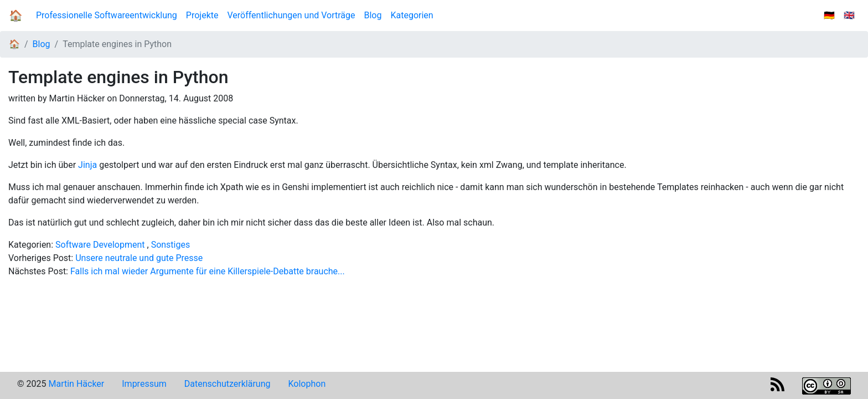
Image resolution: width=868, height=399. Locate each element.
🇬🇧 (849, 15)
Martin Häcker (76, 384)
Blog (375, 15)
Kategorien (412, 15)
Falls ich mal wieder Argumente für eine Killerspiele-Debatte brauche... (208, 271)
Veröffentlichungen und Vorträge (291, 15)
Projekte (202, 15)
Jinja (87, 165)
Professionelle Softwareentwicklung (107, 15)
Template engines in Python (117, 44)
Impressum (144, 384)
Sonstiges (171, 245)
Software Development (100, 245)
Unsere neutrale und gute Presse (139, 258)
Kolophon (307, 384)
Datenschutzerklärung (228, 384)
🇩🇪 (829, 15)
